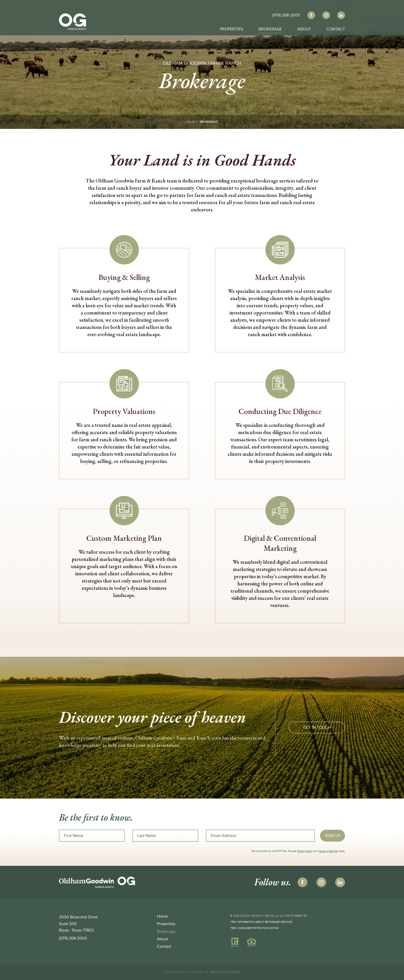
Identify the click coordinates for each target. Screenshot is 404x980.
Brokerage (270, 28)
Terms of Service (328, 851)
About (304, 28)
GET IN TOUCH (317, 727)
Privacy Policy (305, 851)
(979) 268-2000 (73, 938)
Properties (231, 28)
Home (190, 122)
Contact (336, 28)
